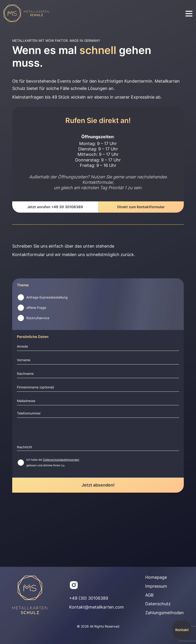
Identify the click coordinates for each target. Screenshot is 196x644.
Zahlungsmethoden (165, 613)
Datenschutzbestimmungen (61, 460)
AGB (149, 595)
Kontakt (182, 630)
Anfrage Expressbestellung (47, 297)
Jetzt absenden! (98, 485)
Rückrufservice (38, 318)
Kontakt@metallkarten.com (96, 607)
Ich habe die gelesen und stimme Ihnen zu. (53, 462)
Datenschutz (158, 604)
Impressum (156, 586)
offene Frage (36, 308)
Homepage (156, 577)
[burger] (189, 14)
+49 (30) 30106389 (89, 598)
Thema (23, 285)
